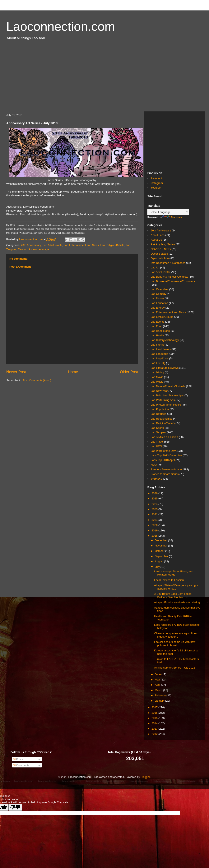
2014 (155, 723)
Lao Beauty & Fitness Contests (169, 277)
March (159, 690)
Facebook (157, 178)
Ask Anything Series (163, 244)
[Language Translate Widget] (168, 212)
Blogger (145, 777)
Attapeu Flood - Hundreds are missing (177, 602)
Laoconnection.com (61, 26)
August (159, 561)
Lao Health (157, 335)
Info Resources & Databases (168, 263)
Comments (21, 765)
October (160, 551)
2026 (155, 493)
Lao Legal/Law (160, 358)
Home (73, 372)
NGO (154, 465)
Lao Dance (157, 298)
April (158, 685)
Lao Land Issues (161, 349)
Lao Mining (157, 372)
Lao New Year (159, 391)
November (162, 546)
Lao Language (159, 354)
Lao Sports (157, 428)
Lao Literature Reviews (165, 368)
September (162, 556)
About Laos (158, 235)
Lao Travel (157, 442)
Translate (172, 217)
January (160, 701)
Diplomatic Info (160, 258)
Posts (18, 759)
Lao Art (155, 267)
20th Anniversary (31, 245)
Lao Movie (157, 377)
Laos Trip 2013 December (166, 455)
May (158, 680)
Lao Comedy (158, 294)
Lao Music (157, 382)
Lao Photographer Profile (166, 405)
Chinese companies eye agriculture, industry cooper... (176, 635)
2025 (155, 498)
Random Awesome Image (34, 249)
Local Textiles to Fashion (169, 580)
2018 (155, 536)
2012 (155, 734)
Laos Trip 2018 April (163, 460)
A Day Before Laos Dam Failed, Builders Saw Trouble (173, 595)
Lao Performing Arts (163, 400)
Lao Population (160, 409)
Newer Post (16, 372)
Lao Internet (158, 345)
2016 (155, 713)
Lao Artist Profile (52, 245)
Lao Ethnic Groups (162, 317)
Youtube (156, 188)
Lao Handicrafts (160, 331)
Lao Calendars (160, 289)
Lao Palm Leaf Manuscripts (167, 395)
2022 (155, 514)
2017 (155, 707)
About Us (156, 240)
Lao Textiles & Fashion (164, 437)
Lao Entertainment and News (81, 245)
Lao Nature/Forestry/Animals (168, 386)
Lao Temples (158, 432)
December (162, 540)
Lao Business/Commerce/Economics (173, 281)
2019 (155, 530)
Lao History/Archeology (165, 340)
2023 (155, 509)
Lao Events (157, 322)
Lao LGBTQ (158, 363)
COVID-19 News (161, 249)
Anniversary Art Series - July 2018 (175, 668)
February (161, 695)
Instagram (157, 183)
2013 (155, 729)
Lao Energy (158, 308)
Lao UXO (156, 446)
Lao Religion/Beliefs (112, 245)
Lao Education (159, 303)
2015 (155, 718)
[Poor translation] (15, 807)
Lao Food (156, 326)
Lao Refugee (158, 414)
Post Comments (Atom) (37, 380)
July (158, 567)
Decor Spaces (159, 254)
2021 (155, 520)
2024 (155, 504)
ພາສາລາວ (156, 479)
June (158, 674)
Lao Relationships (161, 419)
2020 (155, 525)
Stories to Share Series (165, 474)
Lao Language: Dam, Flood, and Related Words (173, 573)
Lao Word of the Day (163, 451)
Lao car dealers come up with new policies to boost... (175, 644)
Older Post (129, 372)
